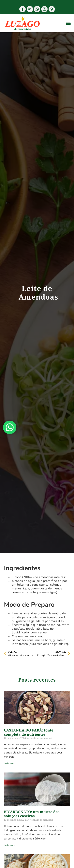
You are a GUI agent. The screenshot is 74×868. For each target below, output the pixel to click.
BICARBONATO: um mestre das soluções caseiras (32, 814)
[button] (68, 23)
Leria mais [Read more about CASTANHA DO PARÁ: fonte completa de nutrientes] (9, 763)
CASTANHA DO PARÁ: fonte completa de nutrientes (29, 732)
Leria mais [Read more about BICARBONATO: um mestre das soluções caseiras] (9, 845)
